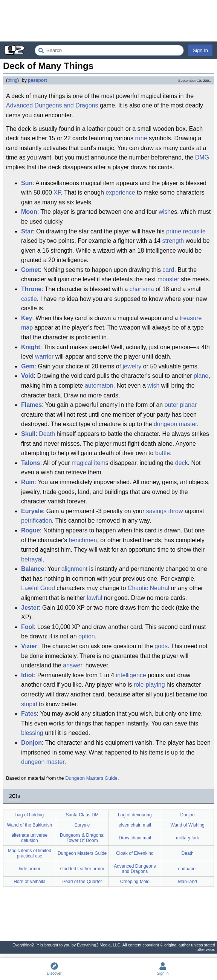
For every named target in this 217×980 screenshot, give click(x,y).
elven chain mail (135, 825)
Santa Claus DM (82, 815)
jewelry (132, 366)
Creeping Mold (135, 882)
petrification (37, 521)
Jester (30, 608)
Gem (28, 366)
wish (165, 212)
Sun (27, 183)
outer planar (181, 405)
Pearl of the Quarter (82, 882)
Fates (29, 714)
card (168, 270)
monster (168, 279)
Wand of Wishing (187, 825)
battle (163, 453)
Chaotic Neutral (148, 588)
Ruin (28, 482)
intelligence (131, 675)
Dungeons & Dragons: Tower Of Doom (82, 838)
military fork (187, 838)
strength (173, 241)
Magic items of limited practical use (30, 853)
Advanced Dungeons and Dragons (52, 105)
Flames (31, 405)
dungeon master (175, 424)
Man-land (188, 882)
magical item (89, 463)
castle (29, 299)
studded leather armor (82, 869)
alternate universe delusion (30, 838)
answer (73, 665)
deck (182, 463)
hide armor (30, 869)
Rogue (31, 530)
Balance (33, 569)
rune (141, 138)
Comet (31, 270)
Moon (29, 212)
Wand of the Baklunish (30, 825)
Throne (31, 289)
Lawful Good (38, 588)
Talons (31, 463)
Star (27, 231)
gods (161, 646)
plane (201, 376)
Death (47, 434)
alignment (74, 569)
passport (37, 80)
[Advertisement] (108, 21)
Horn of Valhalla (30, 882)
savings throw (165, 511)
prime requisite (186, 231)
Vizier (29, 646)
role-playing (149, 685)
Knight (31, 347)
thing (12, 80)
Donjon (31, 743)
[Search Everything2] (109, 50)
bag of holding (30, 815)
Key (27, 318)
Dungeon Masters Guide (91, 778)
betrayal (32, 559)
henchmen (83, 540)
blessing (32, 733)
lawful (94, 598)
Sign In (200, 50)
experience (120, 192)
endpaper (187, 869)
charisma (142, 289)
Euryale (32, 511)
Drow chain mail (135, 838)
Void (27, 376)
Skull (28, 434)
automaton (99, 386)
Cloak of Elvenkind (135, 853)
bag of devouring (135, 815)
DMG (202, 157)
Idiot (28, 675)
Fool (28, 627)
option (87, 636)
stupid (29, 704)
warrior (44, 357)
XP (57, 192)
